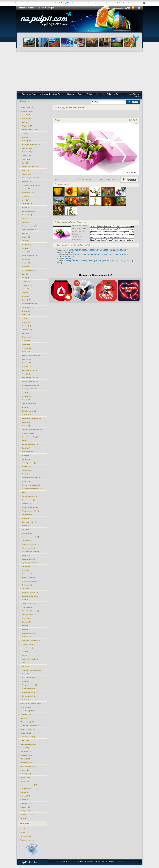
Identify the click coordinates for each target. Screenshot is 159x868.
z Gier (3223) (25, 740)
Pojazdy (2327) (26, 752)
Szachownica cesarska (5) (31, 485)
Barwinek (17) (27, 363)
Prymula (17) (26, 374)
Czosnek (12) (26, 396)
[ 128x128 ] (114, 261)
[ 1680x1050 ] (113, 254)
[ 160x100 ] (98, 261)
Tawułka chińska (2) (29, 603)
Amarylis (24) (26, 333)
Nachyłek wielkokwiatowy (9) (32, 430)
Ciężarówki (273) (26, 789)
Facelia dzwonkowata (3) (30, 537)
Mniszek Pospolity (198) (30, 167)
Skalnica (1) (26, 681)
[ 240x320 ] (82, 261)
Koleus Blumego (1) (29, 633)
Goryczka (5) (26, 459)
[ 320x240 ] (75, 261)
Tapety (23, 833)
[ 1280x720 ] (76, 254)
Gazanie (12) (26, 400)
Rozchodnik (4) (27, 515)
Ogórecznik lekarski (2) (30, 596)
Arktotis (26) (26, 322)
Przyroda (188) (26, 796)
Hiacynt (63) (26, 259)
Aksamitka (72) (27, 244)
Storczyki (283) (27, 148)
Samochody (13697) (27, 711)
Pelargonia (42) (27, 285)
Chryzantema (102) (28, 211)
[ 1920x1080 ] (122, 254)
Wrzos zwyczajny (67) (29, 256)
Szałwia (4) (26, 518)
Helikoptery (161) (26, 803)
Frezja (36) (25, 293)
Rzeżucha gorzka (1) (29, 678)
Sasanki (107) (26, 207)
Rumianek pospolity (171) (31, 178)
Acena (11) (26, 407)
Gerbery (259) (27, 156)
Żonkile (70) (26, 248)
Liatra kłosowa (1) (28, 648)
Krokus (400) (26, 141)
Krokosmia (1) (27, 637)
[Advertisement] (80, 71)
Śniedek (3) (26, 555)
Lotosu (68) (26, 252)
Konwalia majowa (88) (29, 226)
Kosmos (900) (25, 770)
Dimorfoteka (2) (27, 589)
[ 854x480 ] (69, 259)
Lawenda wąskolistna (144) (31, 185)
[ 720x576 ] (78, 250)
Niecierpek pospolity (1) (30, 659)
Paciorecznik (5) (27, 467)
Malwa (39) (26, 289)
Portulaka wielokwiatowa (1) (32, 670)
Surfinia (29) (26, 315)
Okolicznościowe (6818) (29, 729)
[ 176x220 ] (90, 261)
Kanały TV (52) (26, 811)
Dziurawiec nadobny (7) (30, 437)
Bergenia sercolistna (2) (30, 581)
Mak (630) (25, 137)
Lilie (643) (25, 133)
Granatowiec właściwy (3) (31, 544)
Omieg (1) (25, 663)
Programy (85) (25, 807)
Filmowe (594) (25, 777)
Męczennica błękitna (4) (30, 507)
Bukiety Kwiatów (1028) (30, 130)
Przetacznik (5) (27, 470)
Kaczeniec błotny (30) (29, 304)
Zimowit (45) (26, 281)
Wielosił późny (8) (28, 433)
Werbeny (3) (26, 566)
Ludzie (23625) (26, 115)
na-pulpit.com (75, 861)
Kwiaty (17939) (26, 119)
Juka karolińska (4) (28, 500)
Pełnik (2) (25, 600)
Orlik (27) (25, 318)
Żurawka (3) (26, 570)
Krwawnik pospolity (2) (30, 592)
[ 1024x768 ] (95, 250)
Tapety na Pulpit (29, 94)
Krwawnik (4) (26, 504)
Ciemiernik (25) (27, 330)
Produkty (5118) (26, 733)
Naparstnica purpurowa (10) (31, 418)
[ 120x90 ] (121, 261)
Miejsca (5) (24, 818)
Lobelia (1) (26, 652)
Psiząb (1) (25, 674)
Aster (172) (26, 170)
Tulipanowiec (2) (27, 607)
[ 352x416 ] (67, 261)
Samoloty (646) (26, 774)
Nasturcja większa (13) (30, 389)
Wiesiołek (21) (27, 348)
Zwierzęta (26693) (27, 111)
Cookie (117, 861)
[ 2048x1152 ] (70, 256)
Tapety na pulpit (26, 836)
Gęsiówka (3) (26, 541)
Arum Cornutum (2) (29, 578)
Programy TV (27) (27, 814)
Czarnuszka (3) (27, 533)
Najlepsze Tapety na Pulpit (51, 94)
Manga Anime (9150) (28, 722)
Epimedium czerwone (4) (30, 496)
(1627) (27, 126)
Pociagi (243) (25, 792)
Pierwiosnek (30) (28, 307)
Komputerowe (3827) (28, 737)
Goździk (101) (27, 219)
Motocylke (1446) (26, 763)
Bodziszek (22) (27, 344)
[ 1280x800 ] (85, 254)
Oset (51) (25, 274)
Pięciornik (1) (26, 666)
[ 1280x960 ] (103, 250)
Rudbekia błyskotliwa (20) (31, 355)
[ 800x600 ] (86, 250)
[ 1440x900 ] (94, 254)
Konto (138, 96)
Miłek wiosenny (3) (28, 548)
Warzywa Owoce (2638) (29, 744)
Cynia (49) (25, 278)
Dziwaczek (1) (27, 618)
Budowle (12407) (26, 715)
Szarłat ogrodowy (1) (29, 689)
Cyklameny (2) (27, 585)
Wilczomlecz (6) (27, 452)
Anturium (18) (27, 359)
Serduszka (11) (27, 415)
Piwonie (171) (26, 174)
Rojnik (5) (25, 474)
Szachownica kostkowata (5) (32, 489)
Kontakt (124, 861)
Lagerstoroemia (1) (28, 644)
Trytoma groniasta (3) (29, 563)
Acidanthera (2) (27, 574)
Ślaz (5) (24, 492)
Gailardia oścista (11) (29, 411)
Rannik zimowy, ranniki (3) (31, 552)
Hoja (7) (25, 441)
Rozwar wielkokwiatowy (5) (31, 478)
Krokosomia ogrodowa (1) (31, 640)
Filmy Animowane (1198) (29, 766)
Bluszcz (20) (26, 352)
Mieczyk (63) (26, 263)
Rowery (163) (25, 800)
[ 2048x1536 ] (70, 252)
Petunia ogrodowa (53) (30, 270)
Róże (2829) (26, 122)
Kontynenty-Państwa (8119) (30, 726)
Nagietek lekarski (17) (29, 370)
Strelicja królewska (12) (30, 404)
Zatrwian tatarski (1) (29, 696)
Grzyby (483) (25, 781)
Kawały (23, 829)
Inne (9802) (24, 718)
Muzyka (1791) (26, 759)
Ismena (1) (25, 626)
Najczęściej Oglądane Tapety (109, 94)
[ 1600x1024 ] (103, 254)
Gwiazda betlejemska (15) (31, 385)
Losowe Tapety (132, 94)
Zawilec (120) (26, 196)
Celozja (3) (26, 529)
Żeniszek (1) (26, 700)
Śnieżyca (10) (26, 422)
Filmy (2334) (25, 748)
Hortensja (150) (27, 182)
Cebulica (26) (26, 326)
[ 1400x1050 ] (122, 250)
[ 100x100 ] (129, 261)
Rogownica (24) (27, 337)
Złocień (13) (26, 392)
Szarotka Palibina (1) (29, 692)
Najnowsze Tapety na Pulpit (79, 94)
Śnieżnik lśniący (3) (29, 559)
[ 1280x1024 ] (113, 250)
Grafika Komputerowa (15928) (31, 703)
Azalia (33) (25, 296)
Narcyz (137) (26, 189)
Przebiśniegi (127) (28, 193)
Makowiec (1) (26, 655)
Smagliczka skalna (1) (29, 685)
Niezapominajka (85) (29, 230)
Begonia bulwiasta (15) (30, 381)
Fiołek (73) (25, 241)
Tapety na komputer (27, 840)
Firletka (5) (26, 455)
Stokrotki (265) (27, 152)
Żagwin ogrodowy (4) (29, 522)
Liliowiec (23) (26, 341)
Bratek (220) (26, 159)
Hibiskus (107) (27, 204)
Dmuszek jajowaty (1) (29, 615)
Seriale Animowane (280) (29, 785)
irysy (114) (25, 200)
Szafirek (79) (26, 237)
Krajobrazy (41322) (27, 107)
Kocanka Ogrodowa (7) (30, 444)
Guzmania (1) (26, 622)
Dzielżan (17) (26, 367)
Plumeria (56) (26, 267)
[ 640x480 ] (71, 250)
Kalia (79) (25, 233)
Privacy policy (134, 861)
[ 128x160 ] (106, 261)
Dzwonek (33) (26, 300)
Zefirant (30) (26, 311)
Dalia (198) (26, 163)
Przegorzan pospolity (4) (30, 511)
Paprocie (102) (27, 215)
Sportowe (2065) (26, 755)
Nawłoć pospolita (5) (29, 463)
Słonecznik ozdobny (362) (31, 144)
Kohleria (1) (26, 629)
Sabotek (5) (26, 481)
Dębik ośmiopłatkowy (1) (30, 611)
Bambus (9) (26, 426)
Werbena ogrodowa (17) (30, 378)
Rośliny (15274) (26, 707)
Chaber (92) (26, 222)
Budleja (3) (26, 526)
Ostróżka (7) (26, 448)
